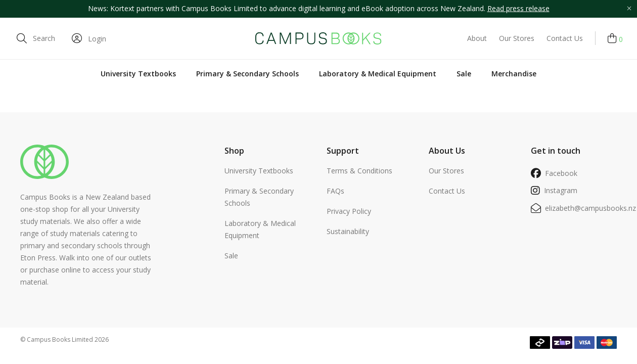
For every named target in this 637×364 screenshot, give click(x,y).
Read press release (518, 8)
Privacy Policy (349, 211)
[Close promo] (629, 9)
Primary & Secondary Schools (247, 74)
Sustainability (348, 231)
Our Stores (517, 38)
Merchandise (514, 74)
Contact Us (565, 38)
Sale (464, 74)
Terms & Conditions (359, 171)
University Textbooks (138, 74)
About (477, 38)
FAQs (335, 191)
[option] (318, 9)
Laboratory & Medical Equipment (378, 74)
